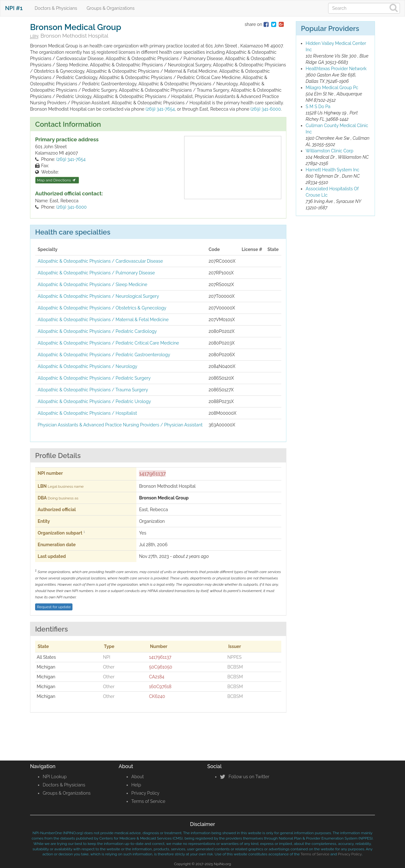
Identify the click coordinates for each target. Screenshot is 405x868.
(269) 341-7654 (160, 109)
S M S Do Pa (318, 107)
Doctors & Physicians (56, 8)
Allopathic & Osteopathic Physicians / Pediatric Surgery (94, 378)
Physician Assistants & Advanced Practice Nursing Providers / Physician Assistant (120, 425)
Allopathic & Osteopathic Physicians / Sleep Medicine (92, 284)
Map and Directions (56, 180)
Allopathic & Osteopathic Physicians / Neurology (87, 366)
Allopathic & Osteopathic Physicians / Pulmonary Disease (96, 273)
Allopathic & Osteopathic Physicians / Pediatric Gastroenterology (104, 355)
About (137, 777)
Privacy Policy (145, 793)
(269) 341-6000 (265, 109)
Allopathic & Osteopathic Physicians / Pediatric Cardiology (97, 331)
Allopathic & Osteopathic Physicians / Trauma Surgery (93, 390)
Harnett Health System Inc (332, 170)
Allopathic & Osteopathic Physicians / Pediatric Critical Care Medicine (108, 343)
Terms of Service (148, 801)
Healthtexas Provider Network (336, 69)
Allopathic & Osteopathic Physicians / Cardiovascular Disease (100, 261)
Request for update (54, 607)
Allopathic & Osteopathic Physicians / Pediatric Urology (94, 401)
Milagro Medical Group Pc (332, 88)
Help (136, 785)
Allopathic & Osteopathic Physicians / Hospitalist (87, 413)
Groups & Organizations (111, 8)
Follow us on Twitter (245, 777)
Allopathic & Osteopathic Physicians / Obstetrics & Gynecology (102, 308)
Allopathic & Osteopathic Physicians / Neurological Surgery (98, 296)
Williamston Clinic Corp (330, 151)
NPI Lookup (55, 777)
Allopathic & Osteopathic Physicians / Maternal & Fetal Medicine (103, 320)
